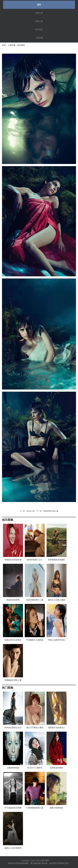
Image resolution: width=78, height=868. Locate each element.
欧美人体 (39, 21)
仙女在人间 (31, 511)
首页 (39, 5)
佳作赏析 (39, 29)
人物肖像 (39, 38)
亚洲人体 (39, 13)
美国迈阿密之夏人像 (51, 511)
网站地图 (53, 860)
